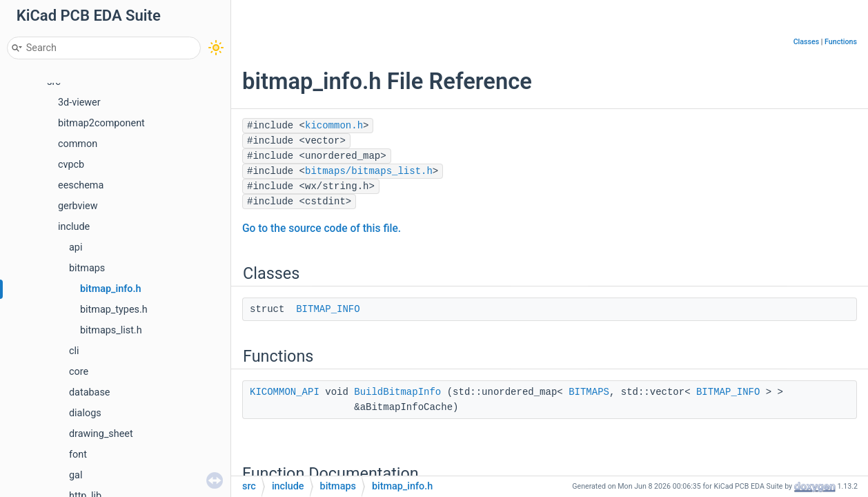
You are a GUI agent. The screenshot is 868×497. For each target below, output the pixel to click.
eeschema (81, 185)
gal (76, 475)
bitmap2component (101, 123)
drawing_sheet (101, 434)
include (74, 227)
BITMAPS (589, 392)
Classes (807, 42)
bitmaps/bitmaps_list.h (369, 171)
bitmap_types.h (114, 310)
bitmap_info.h (111, 289)
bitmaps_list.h (111, 330)
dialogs (85, 413)
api (76, 247)
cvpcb (71, 165)
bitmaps (87, 268)
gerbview (78, 206)
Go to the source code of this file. (322, 228)
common (78, 144)
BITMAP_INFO (328, 309)
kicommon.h (334, 126)
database (89, 392)
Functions (841, 42)
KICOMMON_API (285, 392)
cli (74, 351)
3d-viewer (79, 103)
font (78, 455)
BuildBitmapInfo (397, 392)
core (79, 372)
